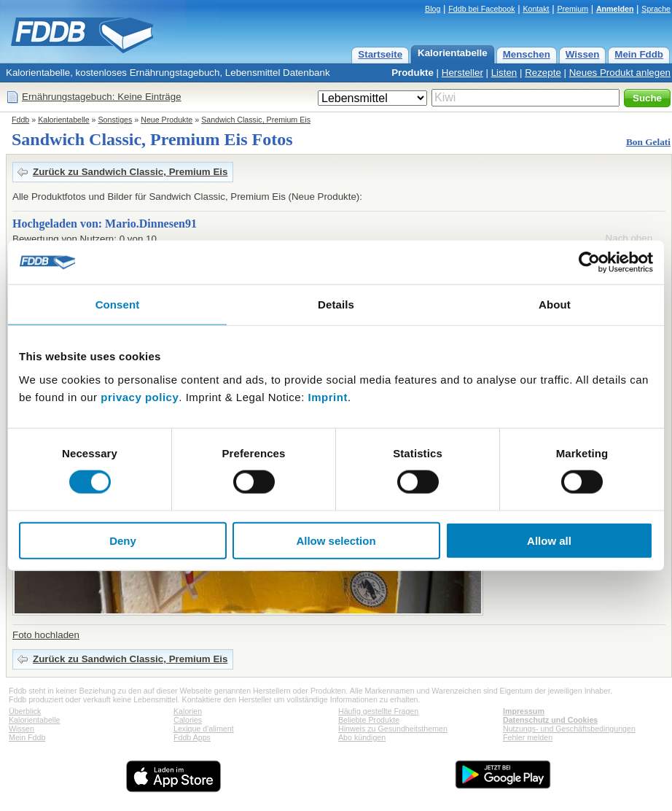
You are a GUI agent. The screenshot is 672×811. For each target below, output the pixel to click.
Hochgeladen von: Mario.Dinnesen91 (105, 224)
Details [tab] (336, 304)
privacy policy (140, 396)
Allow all (549, 540)
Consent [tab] (118, 304)
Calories (188, 720)
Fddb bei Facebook (481, 9)
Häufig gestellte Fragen (378, 711)
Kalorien (188, 711)
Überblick (25, 711)
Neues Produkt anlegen (620, 73)
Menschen (527, 54)
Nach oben (629, 238)
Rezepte (543, 73)
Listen (504, 73)
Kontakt (536, 9)
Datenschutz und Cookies (550, 720)
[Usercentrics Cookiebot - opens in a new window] (589, 263)
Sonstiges (116, 120)
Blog (433, 9)
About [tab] (555, 304)
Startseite (380, 54)
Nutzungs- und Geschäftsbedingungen (569, 729)
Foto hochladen (46, 635)
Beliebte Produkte (369, 720)
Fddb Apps (192, 737)
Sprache (656, 9)
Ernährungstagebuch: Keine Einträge (102, 97)
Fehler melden (528, 737)
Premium (573, 9)
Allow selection (336, 540)
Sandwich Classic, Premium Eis (256, 120)
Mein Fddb (639, 54)
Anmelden (615, 9)
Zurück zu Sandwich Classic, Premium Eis (130, 172)
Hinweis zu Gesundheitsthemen (393, 729)
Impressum (524, 711)
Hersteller (462, 73)
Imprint (328, 396)
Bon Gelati (648, 142)
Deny (123, 540)
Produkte (413, 73)
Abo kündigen (362, 737)
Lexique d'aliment (204, 729)
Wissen (583, 54)
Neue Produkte (167, 120)
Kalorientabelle (453, 53)
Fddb (20, 120)
